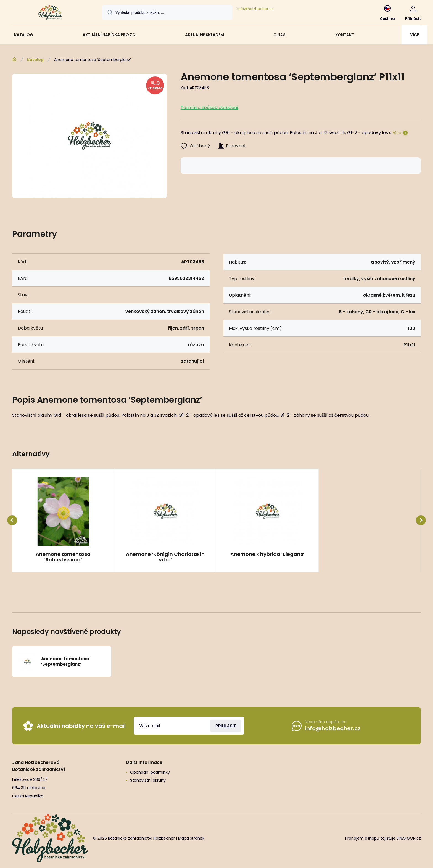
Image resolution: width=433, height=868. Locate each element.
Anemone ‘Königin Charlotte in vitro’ (165, 557)
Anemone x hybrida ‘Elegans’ (267, 554)
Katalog (35, 60)
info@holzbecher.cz (255, 9)
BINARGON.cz (409, 838)
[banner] (50, 13)
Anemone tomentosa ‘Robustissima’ (63, 557)
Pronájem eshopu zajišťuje (370, 838)
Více (397, 133)
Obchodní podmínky (150, 772)
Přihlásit (226, 726)
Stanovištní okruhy (148, 780)
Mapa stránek (191, 838)
